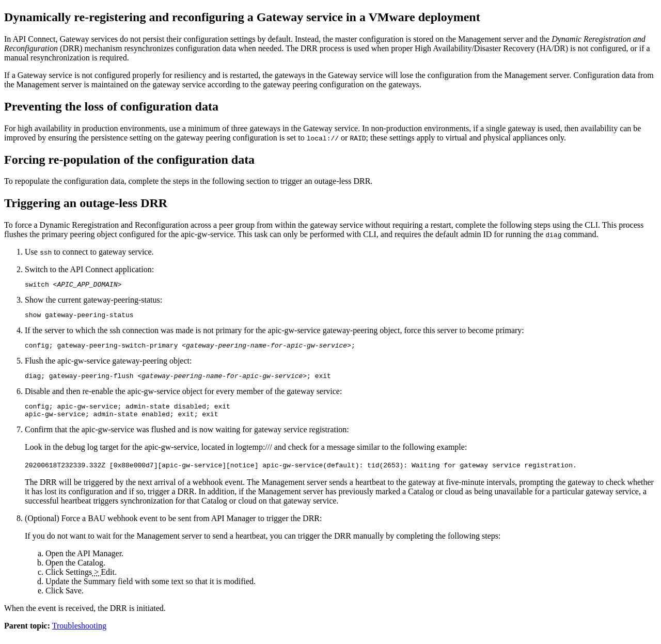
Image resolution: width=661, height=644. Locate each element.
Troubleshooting (79, 635)
